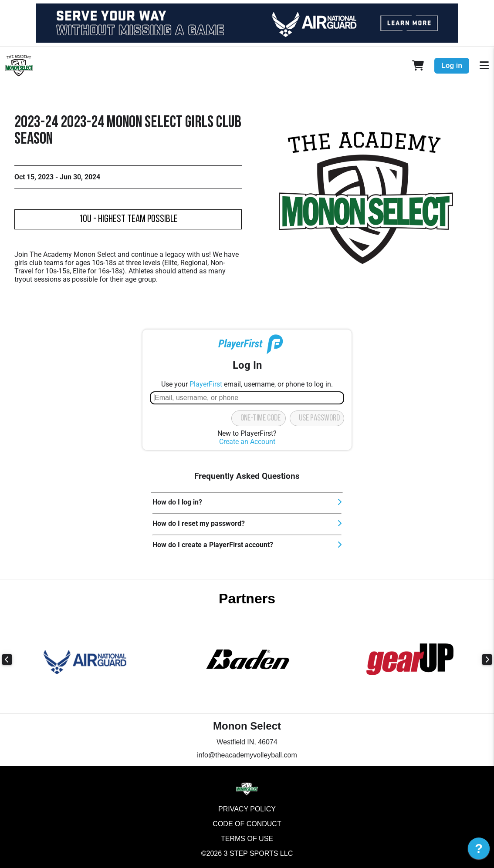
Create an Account (247, 442)
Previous (7, 659)
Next (487, 659)
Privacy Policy (247, 809)
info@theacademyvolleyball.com (247, 755)
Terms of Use (247, 839)
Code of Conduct (247, 824)
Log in (452, 66)
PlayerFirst (206, 384)
